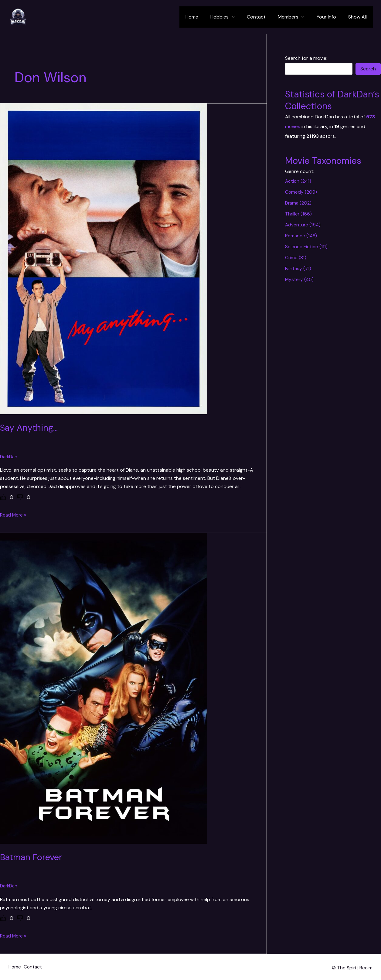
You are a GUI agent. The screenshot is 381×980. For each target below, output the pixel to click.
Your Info (330, 17)
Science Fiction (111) (306, 247)
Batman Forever (33, 857)
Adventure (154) (303, 225)
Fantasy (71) (299, 268)
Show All (359, 17)
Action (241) (299, 181)
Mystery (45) (300, 279)
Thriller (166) (299, 214)
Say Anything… (30, 427)
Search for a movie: (306, 58)
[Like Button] (3, 497)
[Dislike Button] (20, 497)
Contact (265, 17)
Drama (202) (299, 203)
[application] (243, 17)
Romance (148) (301, 236)
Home (205, 17)
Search (368, 69)
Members (297, 17)
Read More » (14, 515)
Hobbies (233, 17)
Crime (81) (296, 258)
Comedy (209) (301, 192)
